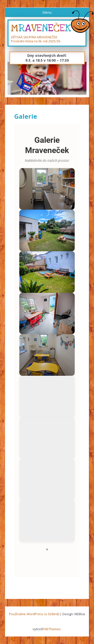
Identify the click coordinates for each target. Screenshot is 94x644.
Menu (47, 12)
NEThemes (53, 629)
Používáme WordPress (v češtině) (34, 614)
